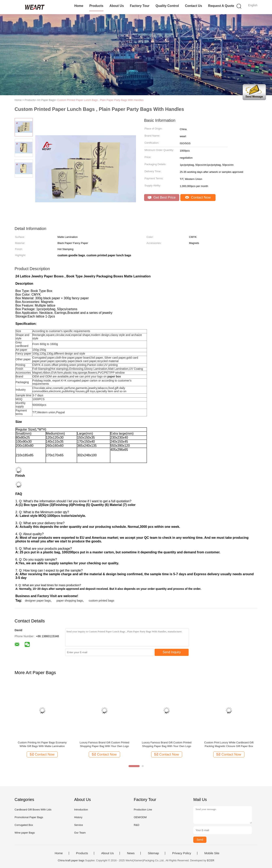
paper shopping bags (70, 601)
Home (79, 6)
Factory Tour (140, 6)
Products (96, 6)
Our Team (80, 833)
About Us (117, 6)
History (78, 817)
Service (78, 825)
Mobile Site (212, 853)
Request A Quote (221, 6)
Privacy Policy (182, 853)
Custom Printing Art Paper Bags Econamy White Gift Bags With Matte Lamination (42, 744)
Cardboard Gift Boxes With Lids (33, 810)
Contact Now (198, 197)
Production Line (143, 810)
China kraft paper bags (71, 860)
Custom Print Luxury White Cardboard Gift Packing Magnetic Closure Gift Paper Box (229, 744)
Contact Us (193, 6)
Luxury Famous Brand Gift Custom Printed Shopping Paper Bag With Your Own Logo (104, 744)
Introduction (81, 810)
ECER (210, 860)
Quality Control (167, 6)
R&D (137, 825)
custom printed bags (101, 601)
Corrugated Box (24, 825)
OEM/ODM (140, 817)
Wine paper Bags (25, 833)
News (131, 853)
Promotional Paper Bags (29, 817)
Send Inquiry (172, 652)
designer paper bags (38, 601)
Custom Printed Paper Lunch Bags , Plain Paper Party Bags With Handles (100, 100)
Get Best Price (162, 197)
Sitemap (153, 853)
